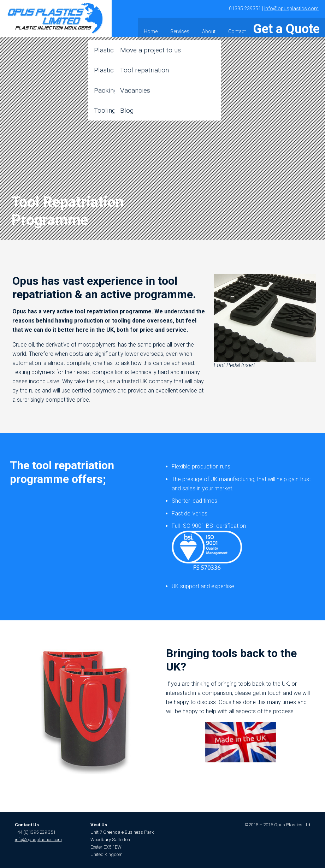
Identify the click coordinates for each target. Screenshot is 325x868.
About (237, 27)
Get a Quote (300, 27)
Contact (266, 27)
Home (179, 27)
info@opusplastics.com (291, 8)
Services (208, 27)
